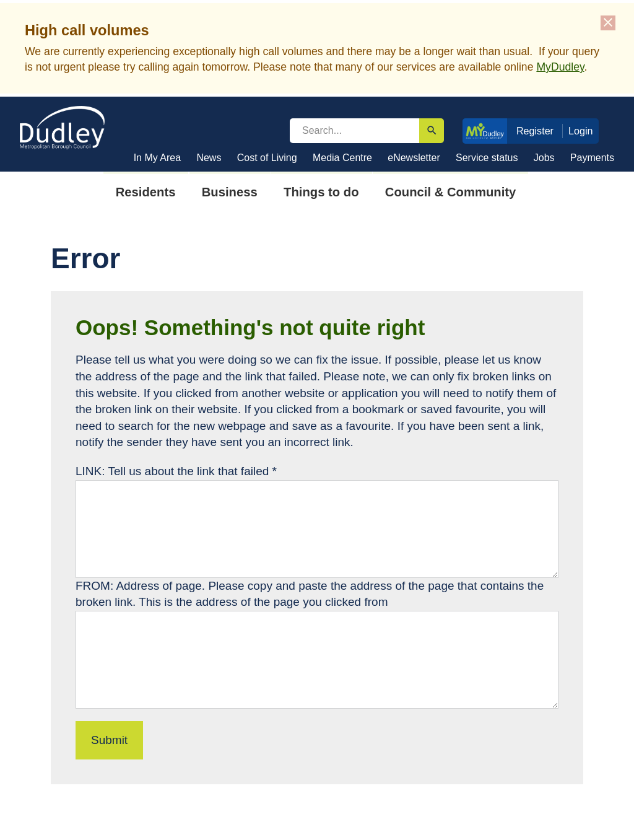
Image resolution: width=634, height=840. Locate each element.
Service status (487, 158)
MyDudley (560, 67)
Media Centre (342, 158)
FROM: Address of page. (142, 586)
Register (535, 131)
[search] (354, 131)
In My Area (157, 158)
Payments (592, 158)
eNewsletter (414, 158)
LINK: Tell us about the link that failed (176, 471)
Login (581, 131)
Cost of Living (267, 158)
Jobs (544, 158)
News (209, 158)
